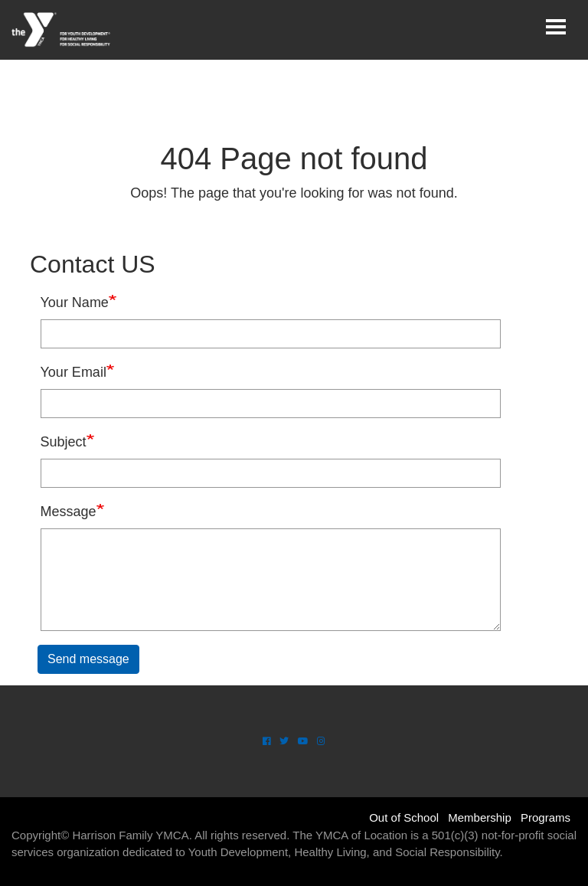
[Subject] (271, 473)
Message (69, 512)
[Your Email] (271, 404)
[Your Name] (271, 334)
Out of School (404, 817)
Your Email (73, 372)
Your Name (75, 302)
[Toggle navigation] (556, 27)
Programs (546, 817)
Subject (64, 442)
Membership (480, 817)
